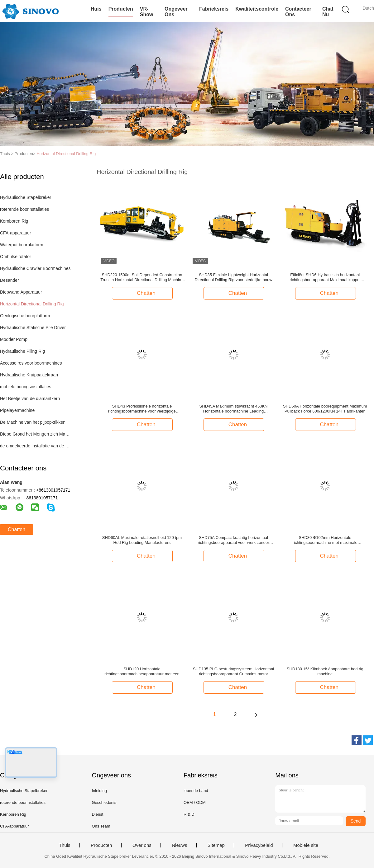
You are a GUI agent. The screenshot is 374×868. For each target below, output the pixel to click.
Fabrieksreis (214, 9)
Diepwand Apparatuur (21, 292)
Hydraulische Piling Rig (22, 351)
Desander (10, 280)
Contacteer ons (298, 12)
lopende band (196, 791)
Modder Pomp (14, 339)
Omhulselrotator (16, 257)
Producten (121, 9)
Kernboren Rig (14, 221)
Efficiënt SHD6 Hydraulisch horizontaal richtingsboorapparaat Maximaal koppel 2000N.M (325, 277)
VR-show (147, 12)
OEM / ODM (195, 802)
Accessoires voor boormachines (31, 363)
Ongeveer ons (176, 12)
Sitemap (216, 845)
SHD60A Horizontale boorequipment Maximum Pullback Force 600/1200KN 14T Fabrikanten (325, 409)
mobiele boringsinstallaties (26, 387)
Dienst (97, 814)
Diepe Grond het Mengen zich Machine (35, 434)
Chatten (17, 529)
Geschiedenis (104, 802)
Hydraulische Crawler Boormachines (35, 268)
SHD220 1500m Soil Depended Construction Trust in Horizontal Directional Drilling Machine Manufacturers (142, 277)
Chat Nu (328, 12)
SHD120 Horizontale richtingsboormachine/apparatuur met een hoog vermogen (142, 672)
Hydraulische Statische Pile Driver (33, 328)
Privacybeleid (259, 845)
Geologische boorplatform (25, 316)
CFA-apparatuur (16, 233)
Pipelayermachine (17, 410)
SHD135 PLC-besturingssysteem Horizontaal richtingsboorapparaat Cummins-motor (233, 671)
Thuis (65, 845)
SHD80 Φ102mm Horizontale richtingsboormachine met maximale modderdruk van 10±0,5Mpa (325, 540)
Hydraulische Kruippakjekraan (29, 375)
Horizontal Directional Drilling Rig (66, 154)
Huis (96, 9)
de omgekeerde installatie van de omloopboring (35, 446)
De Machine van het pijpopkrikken (33, 422)
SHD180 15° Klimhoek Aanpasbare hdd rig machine (325, 671)
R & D (189, 814)
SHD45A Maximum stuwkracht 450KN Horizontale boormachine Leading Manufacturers (234, 409)
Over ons (142, 845)
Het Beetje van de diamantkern (30, 399)
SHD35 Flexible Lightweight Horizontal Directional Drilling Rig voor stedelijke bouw (233, 277)
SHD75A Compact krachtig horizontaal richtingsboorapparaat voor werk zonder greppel (234, 540)
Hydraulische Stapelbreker (26, 197)
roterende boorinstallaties (24, 209)
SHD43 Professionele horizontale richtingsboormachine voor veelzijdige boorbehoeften (142, 409)
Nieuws (179, 845)
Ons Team (101, 826)
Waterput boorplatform (22, 245)
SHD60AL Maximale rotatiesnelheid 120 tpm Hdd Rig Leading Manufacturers (142, 540)
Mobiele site (306, 845)
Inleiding (99, 791)
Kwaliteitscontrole (257, 9)
